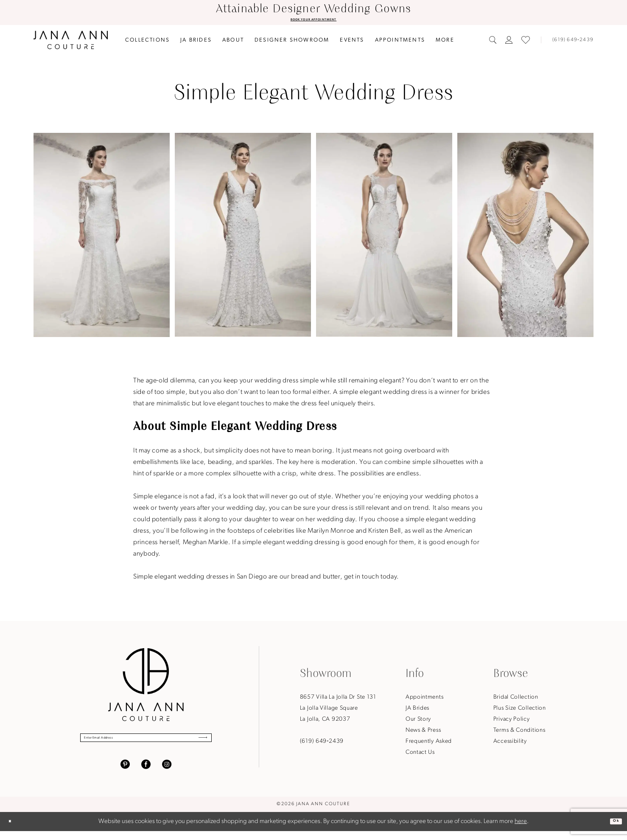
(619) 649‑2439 (322, 744)
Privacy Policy (512, 722)
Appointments (424, 700)
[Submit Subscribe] (196, 744)
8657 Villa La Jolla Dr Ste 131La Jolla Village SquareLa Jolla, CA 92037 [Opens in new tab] (338, 711)
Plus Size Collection (520, 711)
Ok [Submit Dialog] (612, 830)
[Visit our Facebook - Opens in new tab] (146, 773)
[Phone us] (569, 42)
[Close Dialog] (14, 830)
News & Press (423, 733)
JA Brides (417, 711)
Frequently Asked (429, 744)
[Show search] (493, 42)
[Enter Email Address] (146, 744)
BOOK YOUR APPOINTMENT (313, 21)
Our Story (418, 722)
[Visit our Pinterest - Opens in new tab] (125, 773)
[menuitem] (148, 42)
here (521, 830)
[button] (509, 42)
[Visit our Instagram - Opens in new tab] (167, 773)
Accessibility (510, 744)
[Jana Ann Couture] (71, 42)
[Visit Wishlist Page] (526, 42)
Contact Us (420, 755)
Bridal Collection (516, 700)
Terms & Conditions (519, 733)
